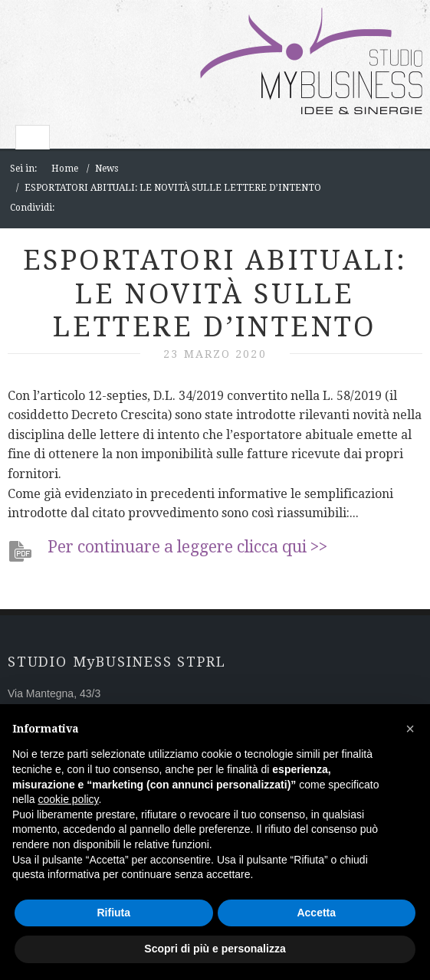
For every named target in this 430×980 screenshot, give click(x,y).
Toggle (33, 137)
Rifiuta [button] (113, 913)
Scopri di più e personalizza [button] (215, 949)
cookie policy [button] (68, 799)
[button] (410, 729)
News (107, 169)
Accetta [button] (316, 913)
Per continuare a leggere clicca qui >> (187, 547)
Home (65, 169)
